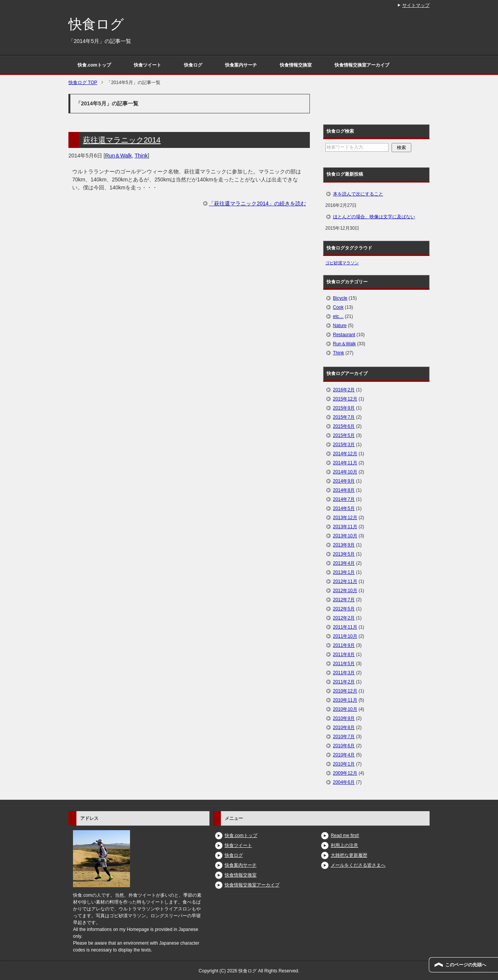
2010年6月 (344, 746)
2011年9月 (344, 645)
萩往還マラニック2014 (122, 140)
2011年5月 (344, 664)
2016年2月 (344, 390)
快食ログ (96, 24)
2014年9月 (344, 481)
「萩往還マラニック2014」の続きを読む (257, 203)
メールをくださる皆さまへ (358, 865)
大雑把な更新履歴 (349, 855)
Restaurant (344, 335)
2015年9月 (344, 408)
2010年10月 (345, 709)
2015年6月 (344, 426)
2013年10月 (345, 536)
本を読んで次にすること (358, 194)
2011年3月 (344, 673)
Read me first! (345, 835)
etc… (338, 316)
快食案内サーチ (241, 65)
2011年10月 (345, 636)
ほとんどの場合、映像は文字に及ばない (374, 217)
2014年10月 (345, 472)
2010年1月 (344, 764)
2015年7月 (344, 417)
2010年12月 (345, 691)
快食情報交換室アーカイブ (362, 65)
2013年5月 (344, 554)
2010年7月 (344, 737)
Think (141, 156)
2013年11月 (345, 527)
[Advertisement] (189, 280)
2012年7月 (344, 600)
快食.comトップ (94, 65)
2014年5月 (344, 508)
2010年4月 (344, 755)
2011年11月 (345, 627)
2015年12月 (345, 399)
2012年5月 (344, 609)
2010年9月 (344, 718)
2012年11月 (345, 581)
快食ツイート (147, 65)
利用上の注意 (344, 845)
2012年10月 (345, 591)
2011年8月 (344, 654)
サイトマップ (416, 5)
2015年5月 (344, 435)
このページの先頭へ (466, 965)
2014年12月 (345, 454)
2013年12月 (345, 518)
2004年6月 (344, 782)
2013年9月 (344, 545)
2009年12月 (345, 773)
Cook (338, 307)
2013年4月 (344, 563)
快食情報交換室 (296, 65)
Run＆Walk (119, 156)
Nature (340, 326)
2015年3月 (344, 445)
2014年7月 (344, 499)
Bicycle (340, 298)
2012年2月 (344, 618)
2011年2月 (344, 682)
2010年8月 (344, 727)
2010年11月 (345, 700)
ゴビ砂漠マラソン (342, 263)
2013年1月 (344, 572)
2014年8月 (344, 490)
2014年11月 (345, 463)
